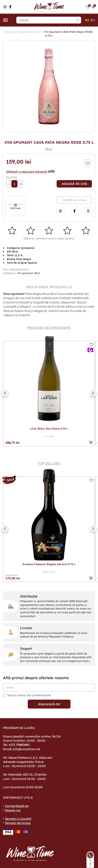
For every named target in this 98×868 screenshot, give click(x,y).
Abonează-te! (49, 704)
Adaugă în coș (74, 184)
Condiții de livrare (74, 200)
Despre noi (13, 810)
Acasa (9, 32)
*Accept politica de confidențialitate (29, 695)
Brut (38, 32)
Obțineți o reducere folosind (31, 172)
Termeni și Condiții (18, 819)
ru (93, 20)
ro (87, 20)
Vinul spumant (14, 294)
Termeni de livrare (18, 823)
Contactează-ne (17, 806)
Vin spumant (25, 32)
